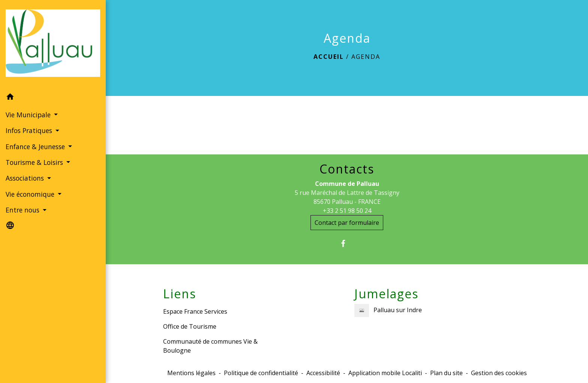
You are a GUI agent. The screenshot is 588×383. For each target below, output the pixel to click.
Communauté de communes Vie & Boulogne (210, 346)
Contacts (347, 169)
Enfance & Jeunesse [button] (36, 147)
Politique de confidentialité (261, 373)
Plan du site (446, 373)
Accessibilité (323, 373)
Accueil (329, 57)
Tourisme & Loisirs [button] (35, 162)
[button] (53, 98)
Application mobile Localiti (385, 373)
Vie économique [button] (31, 194)
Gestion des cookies (499, 373)
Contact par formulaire (347, 223)
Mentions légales (191, 373)
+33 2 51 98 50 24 (347, 211)
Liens (180, 294)
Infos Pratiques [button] (30, 130)
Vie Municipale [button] (29, 115)
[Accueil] (53, 44)
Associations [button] (26, 178)
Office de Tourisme (190, 326)
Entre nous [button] (23, 210)
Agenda (366, 57)
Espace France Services (195, 311)
